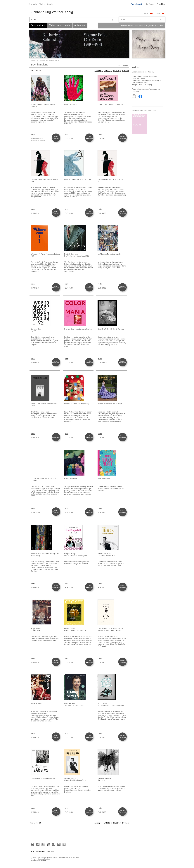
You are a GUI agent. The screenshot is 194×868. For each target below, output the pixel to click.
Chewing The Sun (44, 859)
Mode (58, 60)
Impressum (51, 851)
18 (105, 71)
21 (111, 71)
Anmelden (161, 4)
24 (118, 71)
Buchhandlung (38, 25)
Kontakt (50, 4)
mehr (33, 134)
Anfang (97, 71)
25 (120, 71)
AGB (33, 851)
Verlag (68, 25)
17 (102, 71)
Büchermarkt (55, 25)
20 (109, 71)
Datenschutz (41, 851)
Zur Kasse (150, 4)
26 (123, 71)
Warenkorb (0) (137, 4)
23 (116, 71)
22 (114, 71)
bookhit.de (43, 860)
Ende (127, 71)
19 (107, 71)
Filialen (42, 4)
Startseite (33, 4)
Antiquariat (80, 25)
